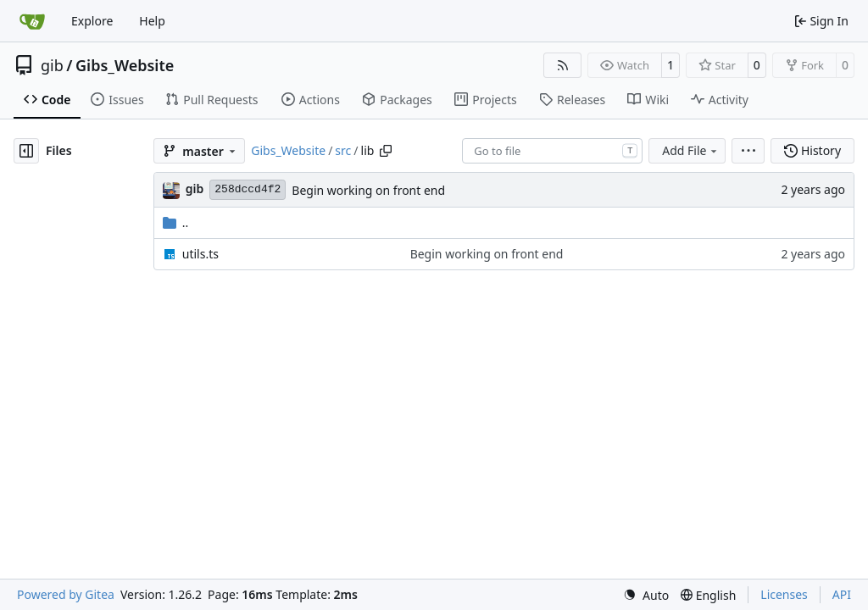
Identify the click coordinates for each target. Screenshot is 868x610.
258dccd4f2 (248, 189)
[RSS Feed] (563, 65)
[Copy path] (386, 151)
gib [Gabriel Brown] (195, 189)
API (842, 594)
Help (152, 21)
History (812, 150)
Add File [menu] (691, 150)
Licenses (784, 594)
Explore (92, 21)
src (343, 150)
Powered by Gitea (66, 594)
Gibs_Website (125, 65)
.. (176, 222)
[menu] (748, 151)
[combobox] (552, 151)
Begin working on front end (368, 190)
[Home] (32, 21)
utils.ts (200, 254)
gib (52, 65)
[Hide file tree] (26, 151)
